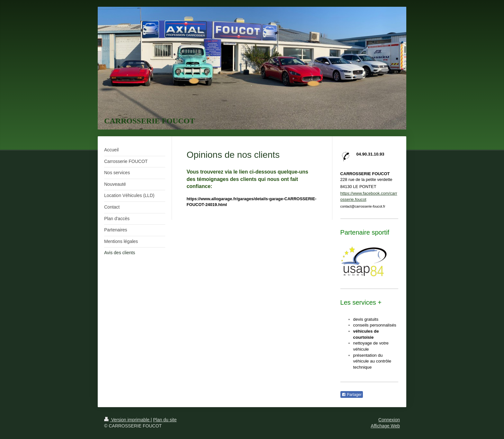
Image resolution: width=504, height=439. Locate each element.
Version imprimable (127, 420)
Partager (352, 395)
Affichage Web (385, 426)
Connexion (389, 420)
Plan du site (165, 420)
